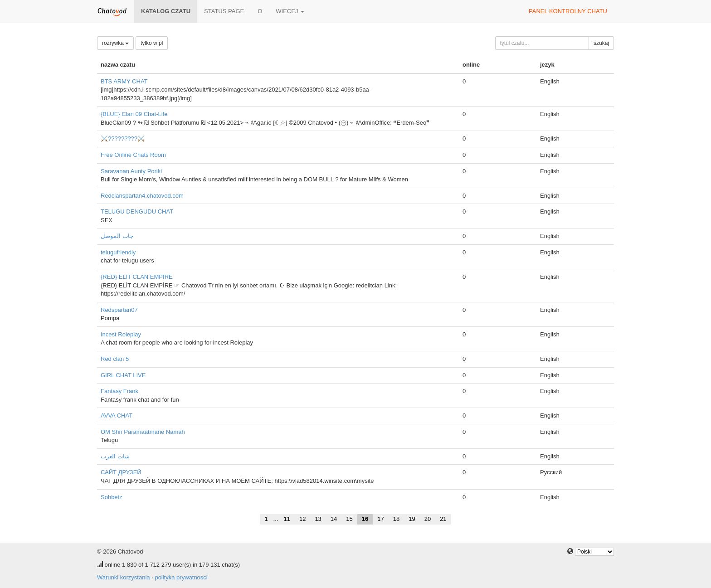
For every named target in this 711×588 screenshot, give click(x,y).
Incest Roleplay (121, 334)
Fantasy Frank (119, 391)
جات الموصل (117, 236)
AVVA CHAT (117, 415)
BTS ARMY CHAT (124, 81)
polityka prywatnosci (181, 577)
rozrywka (115, 43)
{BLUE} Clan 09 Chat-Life (134, 114)
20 (428, 519)
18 (396, 519)
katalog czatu (166, 11)
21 (443, 519)
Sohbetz (112, 497)
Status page (224, 11)
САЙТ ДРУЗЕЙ (121, 472)
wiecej (290, 11)
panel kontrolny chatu (568, 11)
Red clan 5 (115, 359)
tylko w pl (152, 43)
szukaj (601, 43)
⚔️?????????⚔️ (123, 138)
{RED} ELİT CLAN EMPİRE (137, 277)
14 (334, 519)
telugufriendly (118, 252)
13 (318, 519)
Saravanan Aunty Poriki (131, 171)
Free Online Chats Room (133, 155)
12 (302, 519)
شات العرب (115, 456)
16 (365, 519)
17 (380, 519)
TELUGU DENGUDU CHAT (137, 211)
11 (287, 519)
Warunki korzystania (124, 577)
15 (349, 519)
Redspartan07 (119, 310)
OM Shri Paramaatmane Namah (143, 432)
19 (412, 519)
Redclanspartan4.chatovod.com (142, 196)
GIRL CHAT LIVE (123, 375)
